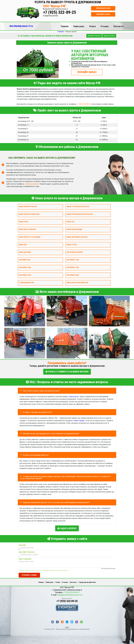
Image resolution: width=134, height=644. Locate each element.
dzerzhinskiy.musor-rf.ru (21, 26)
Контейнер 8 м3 (25, 260)
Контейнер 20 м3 (25, 268)
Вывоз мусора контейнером (77, 283)
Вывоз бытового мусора (28, 207)
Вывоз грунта (72, 245)
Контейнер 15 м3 (73, 260)
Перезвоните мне (103, 8)
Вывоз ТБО (71, 222)
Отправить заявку (29, 574)
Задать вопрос (109, 36)
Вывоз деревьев (25, 252)
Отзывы (105, 26)
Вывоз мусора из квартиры (29, 214)
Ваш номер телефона (27, 551)
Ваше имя (22, 544)
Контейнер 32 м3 (25, 275)
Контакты (119, 26)
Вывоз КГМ (23, 245)
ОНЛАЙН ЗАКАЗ (87, 72)
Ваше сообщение (25, 558)
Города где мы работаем (87, 582)
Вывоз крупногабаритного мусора (80, 214)
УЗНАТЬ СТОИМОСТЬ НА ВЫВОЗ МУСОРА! (67, 372)
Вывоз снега (24, 222)
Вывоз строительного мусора (78, 207)
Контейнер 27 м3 (73, 268)
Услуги (92, 26)
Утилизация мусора (27, 283)
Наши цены (79, 26)
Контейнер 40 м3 (73, 275)
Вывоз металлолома (74, 229)
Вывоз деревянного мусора (77, 237)
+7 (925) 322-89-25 (60, 12)
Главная (65, 26)
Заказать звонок (94, 36)
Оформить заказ (103, 14)
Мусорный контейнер (75, 252)
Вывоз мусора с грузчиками (30, 237)
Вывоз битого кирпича (28, 229)
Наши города (79, 420)
